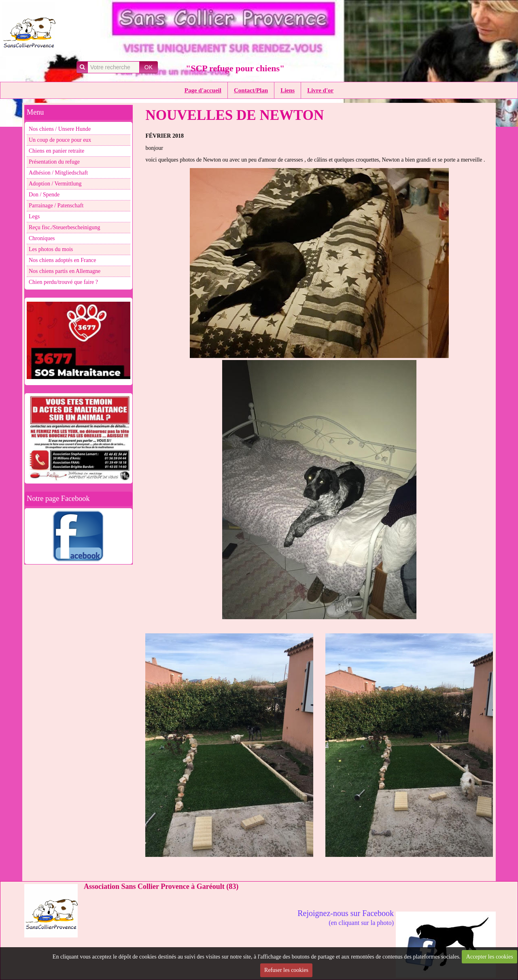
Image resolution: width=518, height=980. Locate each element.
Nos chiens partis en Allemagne (65, 271)
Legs (34, 216)
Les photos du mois (51, 249)
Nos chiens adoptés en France (62, 260)
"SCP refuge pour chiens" (235, 68)
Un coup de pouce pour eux (60, 140)
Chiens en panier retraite (56, 151)
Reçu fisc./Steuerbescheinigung (65, 227)
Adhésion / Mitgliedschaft (58, 173)
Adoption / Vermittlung (55, 184)
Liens (288, 90)
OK (149, 67)
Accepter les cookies (490, 957)
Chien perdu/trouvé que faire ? (63, 282)
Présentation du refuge (54, 162)
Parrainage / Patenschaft (56, 206)
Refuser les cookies (286, 970)
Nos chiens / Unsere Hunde (60, 129)
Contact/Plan (251, 90)
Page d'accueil (203, 90)
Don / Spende (44, 195)
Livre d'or (320, 90)
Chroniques (42, 238)
